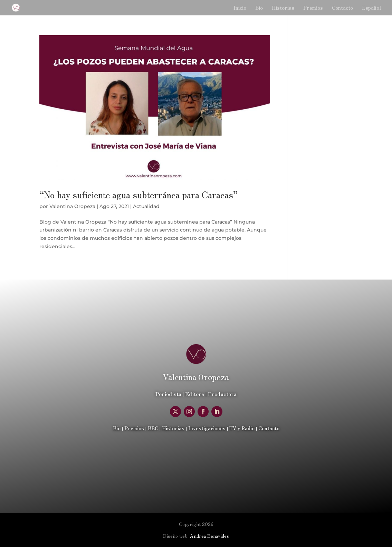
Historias (283, 8)
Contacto (342, 8)
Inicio (240, 8)
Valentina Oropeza (72, 206)
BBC (153, 428)
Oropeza (196, 377)
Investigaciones (207, 428)
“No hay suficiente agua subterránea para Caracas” (138, 194)
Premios (313, 8)
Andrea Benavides (209, 536)
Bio (259, 8)
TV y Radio (242, 428)
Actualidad (146, 206)
